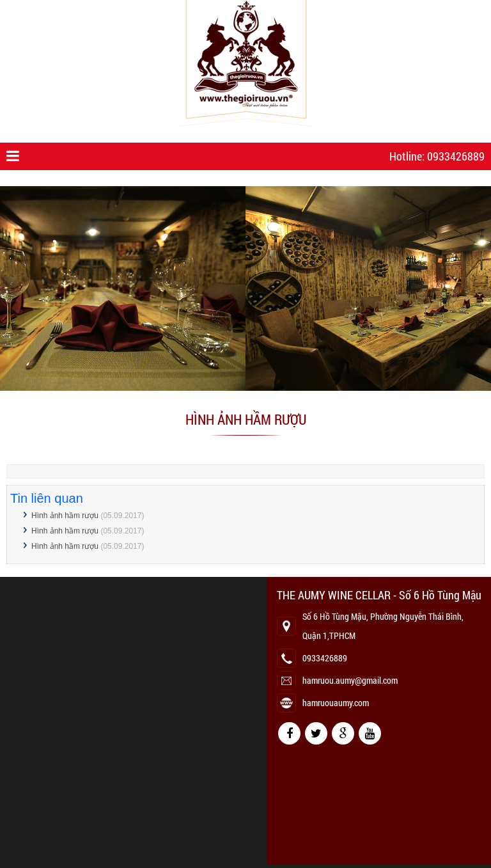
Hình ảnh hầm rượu (65, 516)
